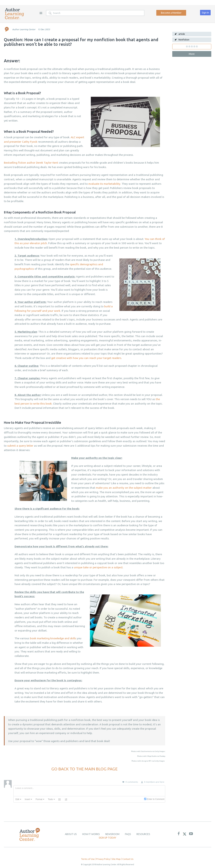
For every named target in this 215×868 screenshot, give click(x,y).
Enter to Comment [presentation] (156, 799)
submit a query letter (20, 446)
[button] (18, 799)
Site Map (116, 859)
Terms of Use (88, 859)
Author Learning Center (24, 29)
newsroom (112, 834)
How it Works (91, 834)
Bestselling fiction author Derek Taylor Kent (31, 163)
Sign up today (108, 838)
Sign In (205, 13)
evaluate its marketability (104, 184)
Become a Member (171, 13)
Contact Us (128, 859)
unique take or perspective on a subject (98, 567)
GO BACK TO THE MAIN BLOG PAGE (84, 769)
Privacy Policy (103, 859)
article (182, 34)
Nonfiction (184, 40)
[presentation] (18, 799)
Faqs (128, 834)
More (192, 54)
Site (41, 13)
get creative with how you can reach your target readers (86, 358)
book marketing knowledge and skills (53, 638)
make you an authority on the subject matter (124, 488)
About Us (71, 834)
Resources (143, 834)
